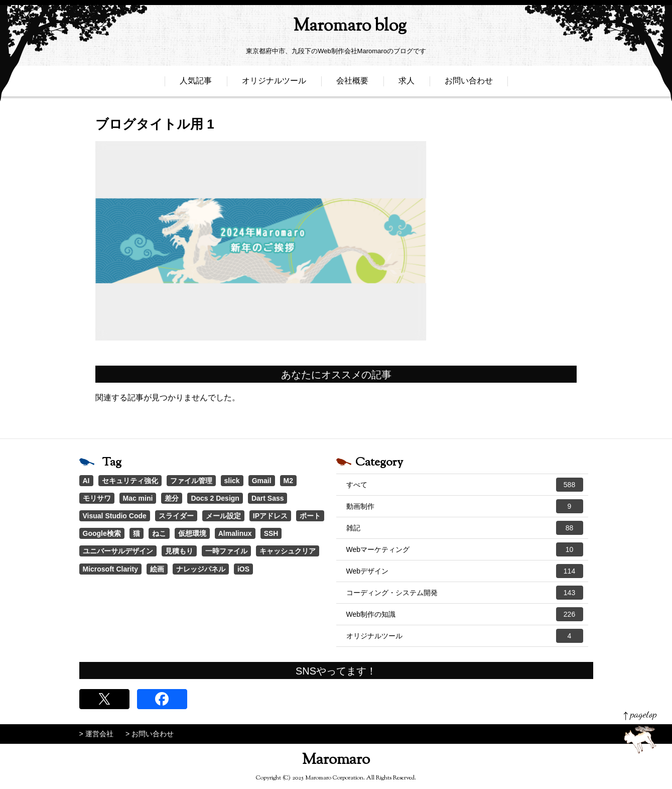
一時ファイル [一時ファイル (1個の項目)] (226, 551)
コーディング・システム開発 (465, 593)
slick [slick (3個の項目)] (232, 481)
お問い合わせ (469, 84)
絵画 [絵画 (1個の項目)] (157, 569)
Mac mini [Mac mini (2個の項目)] (138, 498)
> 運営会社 (96, 734)
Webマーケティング (465, 549)
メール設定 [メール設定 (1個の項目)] (223, 516)
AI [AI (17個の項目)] (86, 481)
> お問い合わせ (150, 734)
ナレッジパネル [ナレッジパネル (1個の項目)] (201, 569)
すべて (465, 485)
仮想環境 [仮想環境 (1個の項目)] (192, 533)
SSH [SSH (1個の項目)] (271, 533)
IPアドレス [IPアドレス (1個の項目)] (270, 516)
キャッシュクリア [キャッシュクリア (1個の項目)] (288, 551)
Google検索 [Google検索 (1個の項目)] (102, 533)
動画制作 (465, 506)
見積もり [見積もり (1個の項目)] (179, 551)
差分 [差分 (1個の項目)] (172, 498)
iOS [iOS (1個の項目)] (243, 569)
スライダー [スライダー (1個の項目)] (176, 516)
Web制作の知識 (465, 614)
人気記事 (196, 84)
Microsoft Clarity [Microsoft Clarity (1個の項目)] (110, 569)
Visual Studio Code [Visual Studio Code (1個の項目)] (115, 516)
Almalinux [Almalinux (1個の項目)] (235, 533)
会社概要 (352, 84)
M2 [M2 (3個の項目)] (288, 481)
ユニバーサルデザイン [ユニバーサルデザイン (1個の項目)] (118, 551)
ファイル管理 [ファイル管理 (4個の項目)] (191, 481)
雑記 (465, 528)
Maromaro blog (336, 28)
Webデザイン (465, 571)
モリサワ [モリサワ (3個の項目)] (97, 498)
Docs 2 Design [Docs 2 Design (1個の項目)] (215, 498)
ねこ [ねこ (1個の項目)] (159, 533)
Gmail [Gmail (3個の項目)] (262, 481)
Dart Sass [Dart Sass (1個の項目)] (268, 498)
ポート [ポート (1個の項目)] (310, 516)
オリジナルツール (274, 84)
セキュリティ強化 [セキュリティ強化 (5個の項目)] (130, 481)
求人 (407, 84)
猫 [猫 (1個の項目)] (137, 533)
